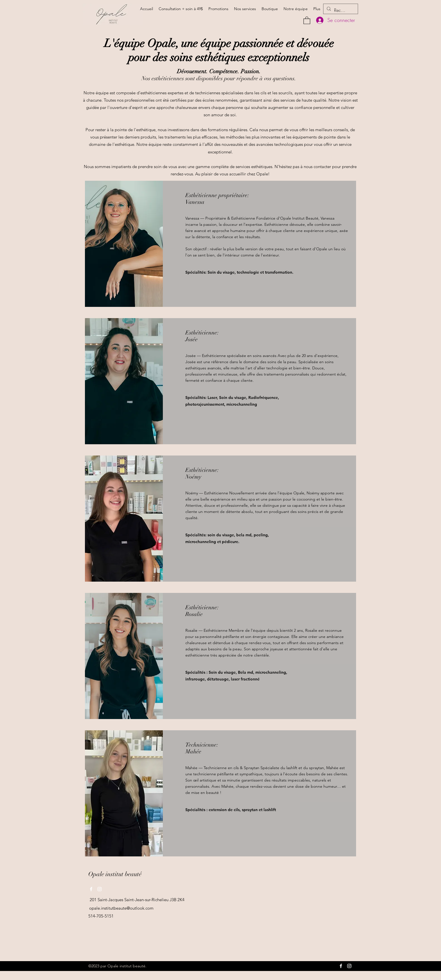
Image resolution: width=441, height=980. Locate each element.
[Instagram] (100, 889)
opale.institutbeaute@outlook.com (121, 908)
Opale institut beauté (115, 874)
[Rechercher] (340, 10)
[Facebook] (91, 889)
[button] (307, 20)
